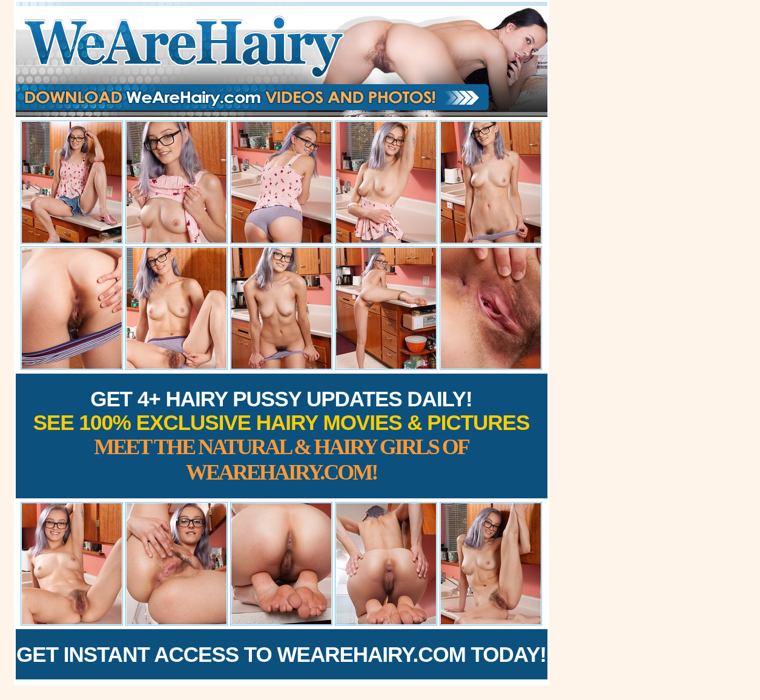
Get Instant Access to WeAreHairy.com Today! (281, 654)
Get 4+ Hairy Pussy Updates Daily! (282, 436)
